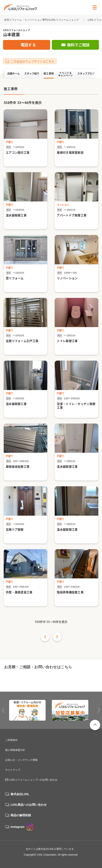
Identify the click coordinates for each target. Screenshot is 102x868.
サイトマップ (13, 770)
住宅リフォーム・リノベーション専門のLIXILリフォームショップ (42, 20)
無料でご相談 (78, 45)
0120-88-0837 (25, 679)
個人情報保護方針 (15, 750)
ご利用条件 (11, 740)
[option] (30, 710)
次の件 (57, 637)
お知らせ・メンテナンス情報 (21, 760)
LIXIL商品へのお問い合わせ (29, 805)
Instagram (22, 827)
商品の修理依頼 (21, 815)
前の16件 (45, 637)
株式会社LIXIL (20, 794)
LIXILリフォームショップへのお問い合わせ (33, 780)
